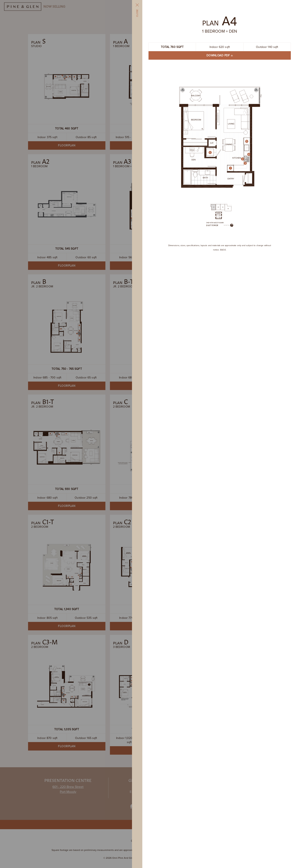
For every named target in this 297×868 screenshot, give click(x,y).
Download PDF (220, 55)
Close (137, 10)
